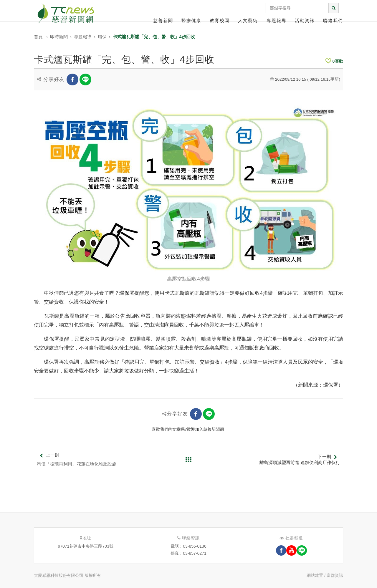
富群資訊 (335, 575)
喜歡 (334, 61)
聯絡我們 (333, 20)
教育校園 (220, 20)
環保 (102, 37)
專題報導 (277, 20)
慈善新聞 (163, 20)
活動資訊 (305, 20)
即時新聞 (59, 37)
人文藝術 (248, 20)
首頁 (38, 37)
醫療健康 (191, 20)
